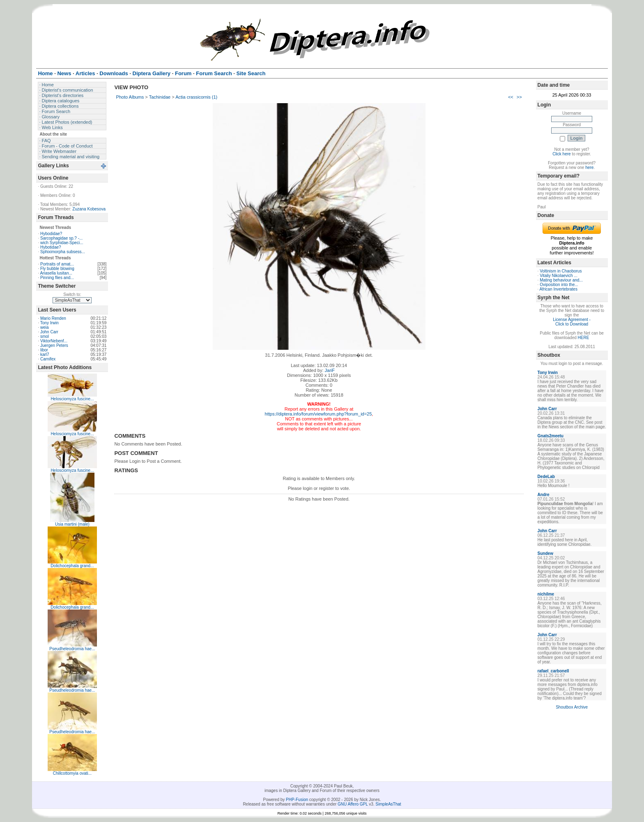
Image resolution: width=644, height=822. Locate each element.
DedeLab (546, 477)
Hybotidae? (51, 247)
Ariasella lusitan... (56, 273)
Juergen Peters (54, 345)
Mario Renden (53, 318)
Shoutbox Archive (572, 707)
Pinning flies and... (57, 278)
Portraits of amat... (57, 264)
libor (44, 350)
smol (45, 336)
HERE (584, 338)
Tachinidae (160, 97)
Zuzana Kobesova (89, 209)
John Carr (49, 332)
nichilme (546, 594)
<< (511, 97)
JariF (330, 370)
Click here (561, 154)
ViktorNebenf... (54, 341)
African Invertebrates (559, 289)
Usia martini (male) (72, 524)
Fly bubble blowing (57, 269)
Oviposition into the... (559, 285)
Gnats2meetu (551, 436)
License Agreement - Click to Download (572, 322)
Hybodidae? (51, 234)
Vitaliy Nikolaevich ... (559, 276)
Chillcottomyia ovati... (72, 773)
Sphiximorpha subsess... (63, 252)
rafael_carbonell (553, 671)
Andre (544, 495)
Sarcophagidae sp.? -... (61, 238)
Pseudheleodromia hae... (72, 649)
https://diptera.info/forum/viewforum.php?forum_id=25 (319, 414)
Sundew (545, 553)
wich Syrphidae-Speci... (62, 243)
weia (45, 327)
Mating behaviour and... (561, 280)
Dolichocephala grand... (72, 566)
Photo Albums (130, 97)
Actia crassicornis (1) (196, 97)
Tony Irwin (49, 323)
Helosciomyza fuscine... (72, 399)
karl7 (45, 354)
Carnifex (48, 359)
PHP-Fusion (297, 800)
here (589, 167)
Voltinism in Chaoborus (561, 271)
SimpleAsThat (388, 804)
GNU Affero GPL (353, 804)
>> (519, 97)
